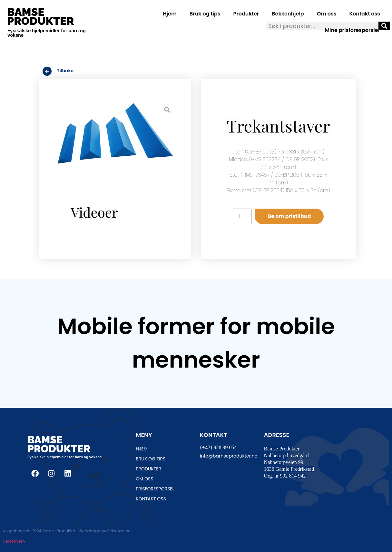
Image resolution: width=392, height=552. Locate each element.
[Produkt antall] (242, 216)
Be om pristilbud (289, 216)
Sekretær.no (119, 531)
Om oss (327, 14)
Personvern (14, 541)
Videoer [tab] (94, 212)
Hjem (170, 14)
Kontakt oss (365, 14)
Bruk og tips (205, 14)
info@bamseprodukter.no (229, 456)
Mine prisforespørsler (353, 30)
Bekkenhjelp (288, 14)
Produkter (246, 14)
